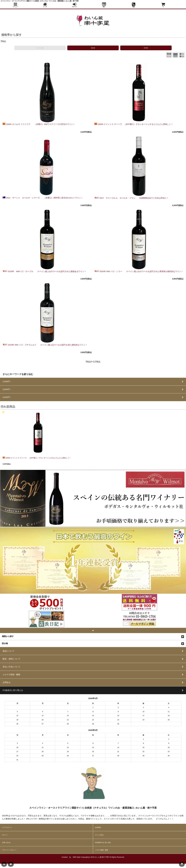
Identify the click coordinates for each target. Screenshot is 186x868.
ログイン (5, 835)
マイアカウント (7, 827)
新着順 (146, 48)
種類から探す (8, 636)
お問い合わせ (6, 842)
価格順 (93, 48)
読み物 (5, 643)
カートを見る (99, 835)
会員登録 (98, 827)
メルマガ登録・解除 (101, 850)
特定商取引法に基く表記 (103, 842)
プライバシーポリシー (9, 850)
